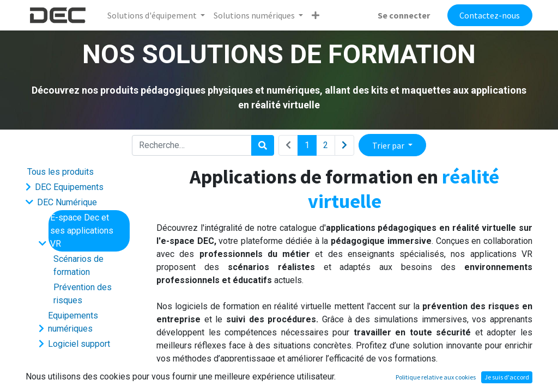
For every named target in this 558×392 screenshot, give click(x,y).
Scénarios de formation (78, 265)
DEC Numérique (67, 202)
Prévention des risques (83, 294)
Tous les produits (60, 172)
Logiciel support (79, 344)
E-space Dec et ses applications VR (82, 231)
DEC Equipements (69, 187)
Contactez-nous (490, 15)
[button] (316, 15)
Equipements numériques (73, 322)
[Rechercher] (263, 145)
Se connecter (404, 15)
